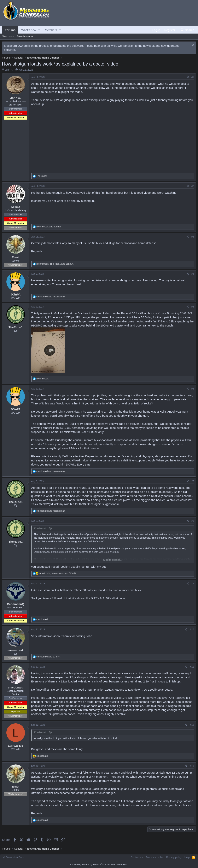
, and (55, 264)
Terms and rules (154, 857)
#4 (193, 274)
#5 (193, 307)
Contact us (137, 857)
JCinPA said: (41, 528)
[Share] (188, 77)
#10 (192, 630)
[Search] (187, 30)
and (49, 227)
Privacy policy (174, 857)
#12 (192, 725)
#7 (193, 481)
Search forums (25, 36)
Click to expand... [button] (113, 560)
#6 (193, 389)
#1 (193, 77)
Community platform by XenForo (99, 865)
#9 (193, 584)
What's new (29, 30)
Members (51, 30)
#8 (193, 521)
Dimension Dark (13, 857)
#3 (193, 237)
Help (187, 857)
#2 (193, 186)
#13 (192, 766)
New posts (8, 36)
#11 (192, 667)
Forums (10, 30)
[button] (39, 30)
